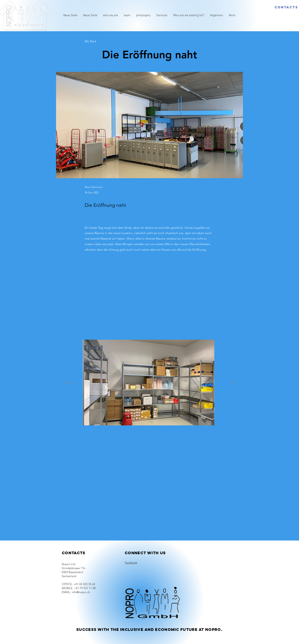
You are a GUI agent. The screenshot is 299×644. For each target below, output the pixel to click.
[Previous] (75, 383)
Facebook (131, 563)
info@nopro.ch (81, 592)
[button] (149, 383)
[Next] (227, 383)
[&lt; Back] (97, 41)
